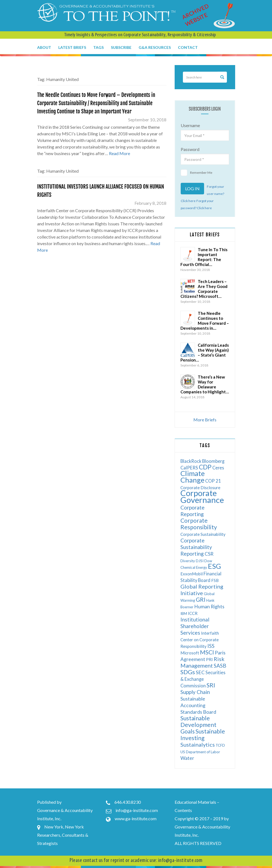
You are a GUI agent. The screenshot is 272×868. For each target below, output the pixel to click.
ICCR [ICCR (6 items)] (193, 613)
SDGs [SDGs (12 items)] (188, 672)
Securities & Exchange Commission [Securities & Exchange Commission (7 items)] (203, 679)
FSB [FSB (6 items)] (215, 580)
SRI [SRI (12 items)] (211, 685)
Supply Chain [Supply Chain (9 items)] (195, 692)
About (44, 47)
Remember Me (197, 173)
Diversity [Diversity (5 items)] (188, 561)
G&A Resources (155, 47)
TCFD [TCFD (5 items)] (220, 745)
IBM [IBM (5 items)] (184, 614)
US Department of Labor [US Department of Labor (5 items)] (200, 752)
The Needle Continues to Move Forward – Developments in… (205, 321)
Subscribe (121, 47)
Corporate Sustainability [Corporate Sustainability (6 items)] (203, 534)
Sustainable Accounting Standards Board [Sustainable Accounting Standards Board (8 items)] (198, 705)
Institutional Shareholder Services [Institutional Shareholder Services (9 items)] (195, 626)
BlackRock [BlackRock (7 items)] (191, 461)
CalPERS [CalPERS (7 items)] (189, 468)
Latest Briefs (72, 47)
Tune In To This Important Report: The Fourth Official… (204, 257)
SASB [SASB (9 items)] (220, 666)
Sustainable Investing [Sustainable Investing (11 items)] (203, 734)
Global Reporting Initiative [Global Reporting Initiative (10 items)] (202, 590)
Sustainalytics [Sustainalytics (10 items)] (198, 744)
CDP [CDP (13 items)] (205, 467)
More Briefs (205, 420)
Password (190, 149)
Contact (188, 47)
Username (190, 125)
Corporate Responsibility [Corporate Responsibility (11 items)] (199, 524)
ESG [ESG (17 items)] (215, 566)
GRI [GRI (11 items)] (201, 599)
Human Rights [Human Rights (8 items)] (209, 607)
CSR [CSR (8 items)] (209, 554)
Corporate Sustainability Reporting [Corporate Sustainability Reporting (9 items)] (196, 547)
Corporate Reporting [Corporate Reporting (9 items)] (193, 511)
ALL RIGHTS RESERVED (198, 843)
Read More (119, 153)
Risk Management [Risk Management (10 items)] (202, 662)
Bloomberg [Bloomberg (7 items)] (213, 461)
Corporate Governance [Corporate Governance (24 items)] (202, 496)
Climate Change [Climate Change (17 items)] (193, 477)
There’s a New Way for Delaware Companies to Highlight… (205, 384)
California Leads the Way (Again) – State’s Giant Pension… (205, 352)
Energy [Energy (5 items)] (202, 567)
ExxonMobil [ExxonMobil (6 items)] (192, 574)
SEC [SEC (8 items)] (200, 672)
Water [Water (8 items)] (187, 758)
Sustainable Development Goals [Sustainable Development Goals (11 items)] (198, 725)
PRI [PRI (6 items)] (209, 659)
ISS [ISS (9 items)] (211, 646)
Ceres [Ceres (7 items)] (218, 468)
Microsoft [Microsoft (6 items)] (190, 653)
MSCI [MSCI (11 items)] (207, 652)
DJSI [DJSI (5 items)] (200, 561)
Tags (98, 47)
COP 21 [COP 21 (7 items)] (213, 481)
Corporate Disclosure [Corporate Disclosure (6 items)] (200, 488)
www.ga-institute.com (136, 818)
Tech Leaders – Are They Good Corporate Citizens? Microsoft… (204, 289)
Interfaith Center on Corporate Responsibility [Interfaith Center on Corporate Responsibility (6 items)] (200, 640)
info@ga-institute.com (137, 810)
